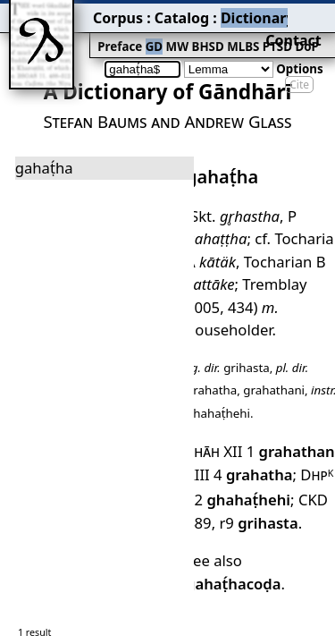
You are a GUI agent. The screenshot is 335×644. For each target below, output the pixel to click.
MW (117, 33)
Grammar (242, 13)
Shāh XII (209, 360)
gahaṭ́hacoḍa (279, 455)
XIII (195, 380)
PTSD (203, 33)
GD (98, 33)
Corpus (67, 13)
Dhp (300, 380)
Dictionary (177, 13)
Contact (310, 13)
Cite (299, 56)
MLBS (174, 33)
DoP (228, 33)
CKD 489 (290, 402)
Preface (69, 33)
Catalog (117, 13)
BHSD (143, 33)
